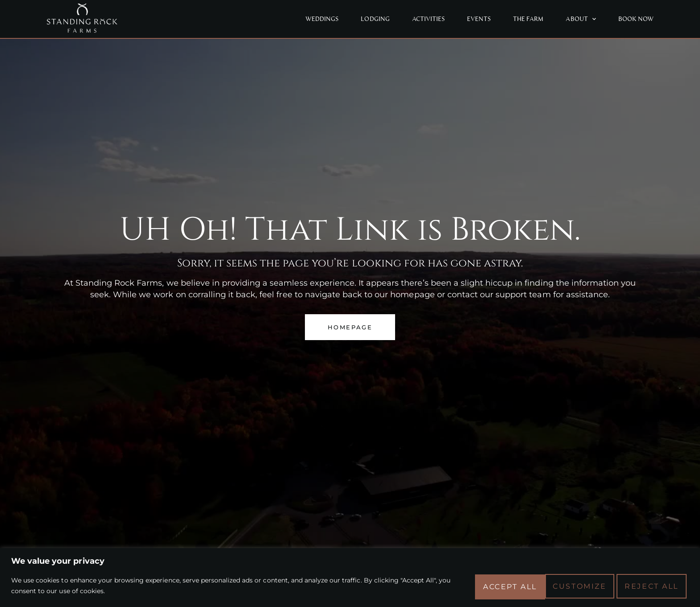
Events (479, 19)
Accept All (652, 585)
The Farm (528, 19)
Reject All (575, 585)
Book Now (636, 19)
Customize (498, 585)
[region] (350, 577)
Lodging (375, 19)
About (581, 19)
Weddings (322, 19)
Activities (428, 19)
